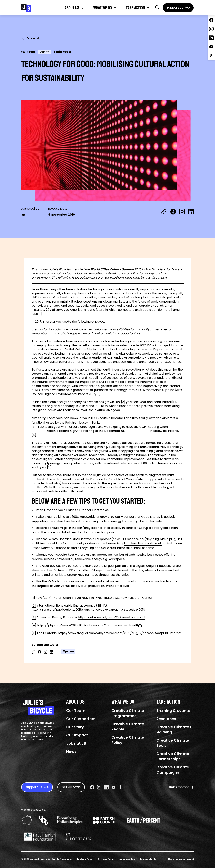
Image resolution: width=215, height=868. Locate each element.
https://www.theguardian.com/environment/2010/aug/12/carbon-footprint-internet (120, 633)
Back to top (181, 787)
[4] (34, 435)
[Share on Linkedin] (51, 652)
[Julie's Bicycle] (26, 8)
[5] (49, 467)
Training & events (173, 711)
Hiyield (190, 859)
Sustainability (148, 859)
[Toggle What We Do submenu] (115, 8)
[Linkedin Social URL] (106, 787)
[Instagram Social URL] (99, 787)
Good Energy (151, 517)
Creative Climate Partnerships (173, 756)
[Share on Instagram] (182, 212)
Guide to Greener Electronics (87, 510)
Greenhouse (176, 859)
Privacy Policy (106, 859)
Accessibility (127, 859)
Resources (166, 719)
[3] (97, 406)
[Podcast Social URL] (120, 787)
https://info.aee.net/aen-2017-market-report (112, 617)
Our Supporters (81, 719)
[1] (40, 314)
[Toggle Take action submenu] (148, 8)
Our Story (75, 727)
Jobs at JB (76, 743)
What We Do (102, 8)
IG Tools (54, 581)
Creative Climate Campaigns (173, 770)
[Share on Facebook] (173, 212)
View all (30, 38)
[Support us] (178, 8)
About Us (72, 8)
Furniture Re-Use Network (143, 543)
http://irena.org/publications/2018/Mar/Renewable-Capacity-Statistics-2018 (88, 610)
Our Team (76, 711)
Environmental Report (72, 394)
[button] (157, 7)
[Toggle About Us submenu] (82, 8)
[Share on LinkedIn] (191, 212)
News (71, 751)
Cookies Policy (85, 859)
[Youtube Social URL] (113, 787)
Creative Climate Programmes (128, 713)
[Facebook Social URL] (92, 787)
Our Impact (77, 735)
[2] (123, 402)
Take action (135, 8)
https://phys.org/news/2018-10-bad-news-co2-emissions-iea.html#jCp (90, 625)
